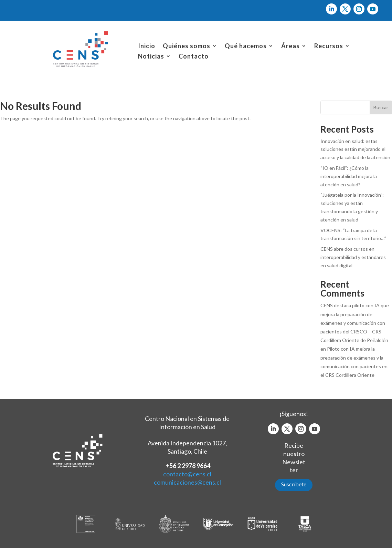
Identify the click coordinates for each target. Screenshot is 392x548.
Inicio (147, 46)
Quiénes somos (187, 46)
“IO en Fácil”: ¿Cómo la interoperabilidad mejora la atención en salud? (349, 176)
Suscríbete (294, 484)
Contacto (194, 57)
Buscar (381, 107)
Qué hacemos (246, 46)
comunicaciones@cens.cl (187, 482)
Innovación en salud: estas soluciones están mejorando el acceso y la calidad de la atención (355, 149)
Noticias (151, 57)
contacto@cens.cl (187, 474)
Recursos (329, 46)
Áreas (290, 46)
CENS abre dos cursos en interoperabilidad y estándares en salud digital (353, 257)
